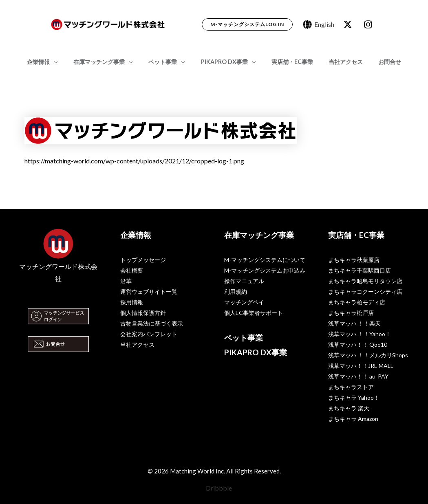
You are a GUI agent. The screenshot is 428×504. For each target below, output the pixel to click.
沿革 (126, 281)
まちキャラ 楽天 (349, 408)
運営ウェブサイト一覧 (149, 292)
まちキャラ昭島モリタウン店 (365, 281)
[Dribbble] (214, 488)
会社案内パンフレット (149, 334)
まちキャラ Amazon (353, 419)
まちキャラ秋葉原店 (354, 260)
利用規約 (236, 292)
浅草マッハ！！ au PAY (358, 376)
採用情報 (132, 302)
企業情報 (50, 62)
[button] (247, 24)
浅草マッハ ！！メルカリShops (368, 355)
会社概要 (132, 270)
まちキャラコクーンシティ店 (365, 292)
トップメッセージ (143, 260)
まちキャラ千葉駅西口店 (360, 270)
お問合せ (378, 62)
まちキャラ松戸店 (351, 313)
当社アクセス (338, 62)
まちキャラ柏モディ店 (357, 302)
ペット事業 (167, 62)
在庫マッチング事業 (107, 62)
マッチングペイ (244, 302)
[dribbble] (369, 24)
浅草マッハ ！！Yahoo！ (360, 334)
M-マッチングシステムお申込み (265, 270)
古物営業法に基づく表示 (152, 323)
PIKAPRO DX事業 (224, 62)
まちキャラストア (351, 387)
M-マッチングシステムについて (265, 260)
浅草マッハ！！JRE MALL (361, 366)
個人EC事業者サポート (254, 313)
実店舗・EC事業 (288, 62)
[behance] (349, 24)
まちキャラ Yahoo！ (354, 397)
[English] (319, 24)
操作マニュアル (244, 281)
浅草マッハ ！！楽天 (354, 323)
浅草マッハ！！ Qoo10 (358, 344)
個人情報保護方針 (143, 313)
